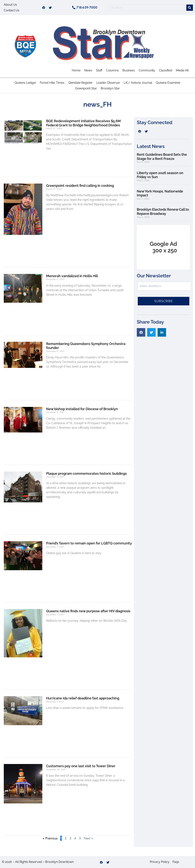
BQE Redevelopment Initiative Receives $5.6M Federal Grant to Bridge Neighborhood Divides (83, 123)
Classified (166, 70)
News (88, 70)
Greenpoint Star (86, 88)
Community (147, 70)
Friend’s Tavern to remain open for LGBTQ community (89, 543)
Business (129, 70)
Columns (112, 70)
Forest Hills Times (52, 83)
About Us (10, 5)
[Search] (190, 8)
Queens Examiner (168, 83)
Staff (99, 70)
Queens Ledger (25, 83)
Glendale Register (80, 83)
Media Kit (182, 70)
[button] (141, 332)
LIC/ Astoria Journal (138, 83)
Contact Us (12, 10)
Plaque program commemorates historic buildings (86, 473)
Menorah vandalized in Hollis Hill (72, 276)
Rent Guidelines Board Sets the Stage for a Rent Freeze (162, 157)
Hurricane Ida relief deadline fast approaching (83, 698)
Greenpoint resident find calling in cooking (80, 186)
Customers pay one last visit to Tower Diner (81, 766)
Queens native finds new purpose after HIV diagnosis (88, 611)
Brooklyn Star (110, 88)
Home (76, 70)
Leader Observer (108, 83)
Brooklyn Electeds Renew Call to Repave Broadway (163, 212)
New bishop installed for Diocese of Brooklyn (82, 409)
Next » (88, 838)
